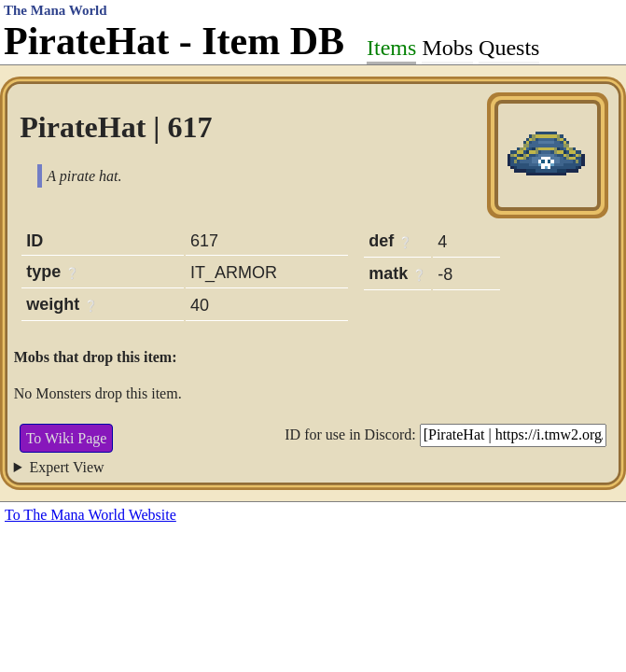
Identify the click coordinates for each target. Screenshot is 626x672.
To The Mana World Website (90, 515)
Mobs (447, 48)
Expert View (67, 467)
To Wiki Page (67, 438)
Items (391, 48)
